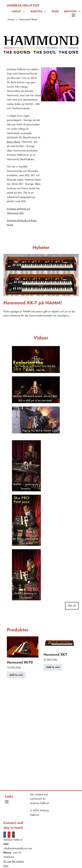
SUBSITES (36, 11)
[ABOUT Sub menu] (24, 11)
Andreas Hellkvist (23, 5)
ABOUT (16, 11)
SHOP (55, 11)
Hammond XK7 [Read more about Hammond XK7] (55, 654)
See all (72, 606)
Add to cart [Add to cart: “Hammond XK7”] (53, 667)
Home (11, 19)
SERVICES (70, 11)
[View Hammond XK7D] (23, 647)
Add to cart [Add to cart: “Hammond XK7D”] (16, 675)
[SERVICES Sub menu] (79, 11)
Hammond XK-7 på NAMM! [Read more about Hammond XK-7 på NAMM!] (33, 303)
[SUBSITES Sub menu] (45, 11)
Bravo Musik (13, 142)
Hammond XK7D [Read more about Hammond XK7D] (20, 662)
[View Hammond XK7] (59, 643)
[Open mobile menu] (73, 15)
